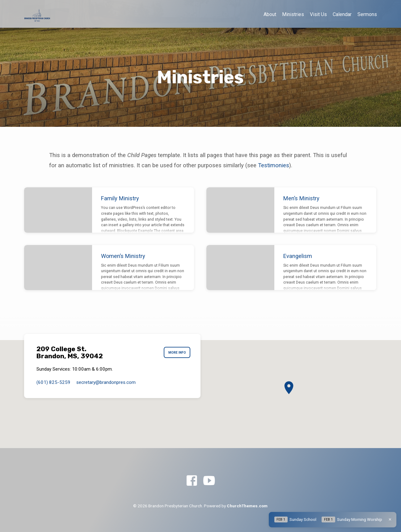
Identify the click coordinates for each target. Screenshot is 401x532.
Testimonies (274, 165)
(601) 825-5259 (53, 382)
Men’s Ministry (301, 198)
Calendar (342, 14)
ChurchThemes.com (247, 506)
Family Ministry (120, 198)
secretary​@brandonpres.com (106, 382)
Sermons (367, 14)
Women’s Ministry (123, 256)
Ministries (293, 14)
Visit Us (318, 14)
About (270, 14)
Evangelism (298, 256)
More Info (176, 353)
